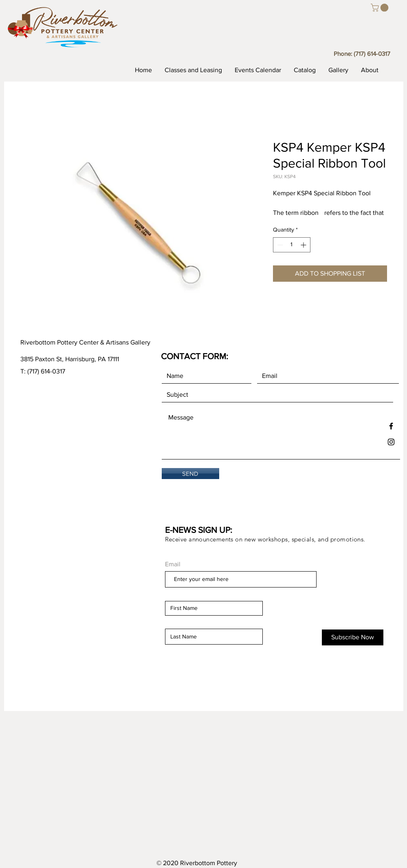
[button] (381, 8)
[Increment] (304, 245)
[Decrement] (279, 245)
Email (173, 564)
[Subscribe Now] (353, 637)
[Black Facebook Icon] (391, 426)
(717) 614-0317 (372, 54)
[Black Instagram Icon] (391, 442)
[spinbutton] (292, 245)
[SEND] (190, 474)
